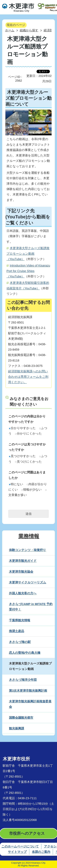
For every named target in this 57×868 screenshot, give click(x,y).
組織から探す (29, 30)
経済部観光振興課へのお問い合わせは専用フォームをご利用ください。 (28, 377)
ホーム (10, 30)
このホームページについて (20, 846)
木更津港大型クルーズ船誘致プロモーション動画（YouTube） (28, 254)
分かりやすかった (22, 428)
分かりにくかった (28, 433)
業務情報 (29, 536)
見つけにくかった (28, 462)
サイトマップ (17, 852)
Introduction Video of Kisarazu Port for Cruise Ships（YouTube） (28, 271)
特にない (16, 484)
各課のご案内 (41, 852)
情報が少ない (32, 490)
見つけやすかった (22, 456)
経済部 (48, 30)
